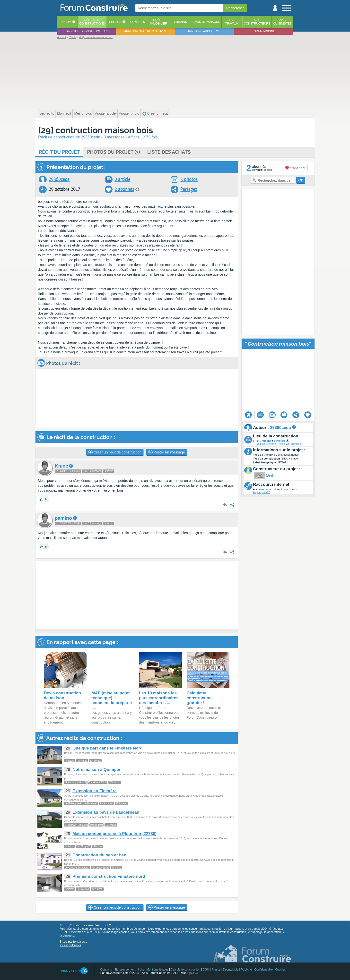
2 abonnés (124, 189)
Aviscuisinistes (282, 22)
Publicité (246, 970)
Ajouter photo (129, 113)
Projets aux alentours (289, 444)
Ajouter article (105, 113)
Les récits (47, 113)
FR (255, 441)
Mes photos (83, 113)
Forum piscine (263, 31)
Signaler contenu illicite (129, 970)
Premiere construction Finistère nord (109, 876)
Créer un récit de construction (115, 452)
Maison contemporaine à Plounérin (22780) (114, 834)
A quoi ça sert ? (261, 492)
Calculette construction (185, 970)
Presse (216, 970)
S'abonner (295, 168)
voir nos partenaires (70, 945)
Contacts (106, 970)
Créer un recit (155, 114)
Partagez (189, 189)
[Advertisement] (175, 73)
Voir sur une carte (266, 444)
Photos (115, 22)
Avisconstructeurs (257, 22)
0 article (122, 179)
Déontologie (231, 970)
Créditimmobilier (159, 22)
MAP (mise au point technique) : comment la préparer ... (112, 700)
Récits (92, 22)
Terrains (179, 22)
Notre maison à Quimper (96, 770)
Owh (270, 475)
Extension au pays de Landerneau (106, 812)
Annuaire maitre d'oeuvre (146, 31)
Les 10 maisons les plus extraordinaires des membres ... (159, 698)
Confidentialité (263, 970)
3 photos (189, 179)
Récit (59, 152)
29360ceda (59, 179)
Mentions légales (157, 970)
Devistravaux (232, 22)
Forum (66, 22)
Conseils (138, 22)
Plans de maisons (206, 22)
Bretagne (265, 441)
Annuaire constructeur (87, 31)
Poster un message (167, 452)
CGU (206, 970)
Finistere (280, 441)
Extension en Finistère (94, 791)
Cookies (280, 970)
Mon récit (64, 113)
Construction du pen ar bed (99, 855)
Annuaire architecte (205, 31)
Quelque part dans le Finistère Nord (107, 748)
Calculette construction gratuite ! (199, 698)
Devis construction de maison (62, 695)
